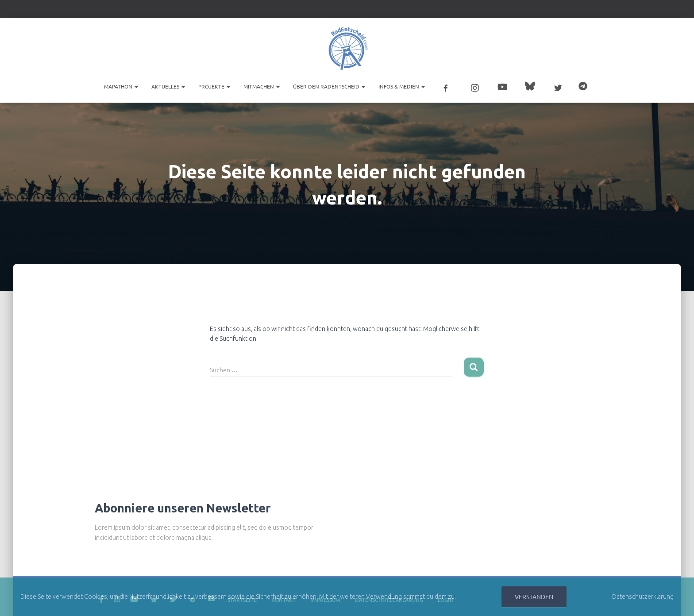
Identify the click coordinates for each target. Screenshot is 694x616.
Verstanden (534, 597)
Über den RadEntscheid (329, 86)
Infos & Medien (402, 86)
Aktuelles (168, 86)
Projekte (214, 86)
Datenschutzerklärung (643, 597)
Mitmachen (262, 86)
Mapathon (121, 86)
